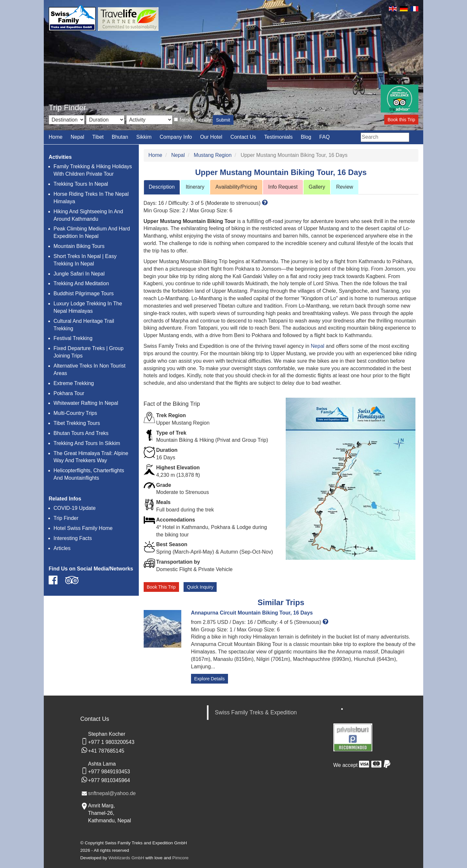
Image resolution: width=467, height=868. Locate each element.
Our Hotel (211, 137)
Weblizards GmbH (126, 858)
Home (56, 137)
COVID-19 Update (75, 508)
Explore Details (210, 679)
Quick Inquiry (200, 587)
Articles (62, 548)
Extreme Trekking (74, 383)
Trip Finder (66, 518)
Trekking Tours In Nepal (81, 184)
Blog (306, 137)
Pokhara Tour (69, 393)
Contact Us (243, 137)
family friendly (196, 120)
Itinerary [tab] (195, 187)
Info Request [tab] (283, 187)
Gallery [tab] (317, 187)
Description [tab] (162, 187)
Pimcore (180, 858)
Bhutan (120, 137)
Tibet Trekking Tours (77, 423)
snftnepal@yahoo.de (112, 793)
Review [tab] (344, 187)
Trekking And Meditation (81, 283)
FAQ (325, 137)
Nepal (78, 137)
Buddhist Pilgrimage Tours (84, 293)
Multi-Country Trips (75, 413)
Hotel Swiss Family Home (83, 528)
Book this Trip (401, 120)
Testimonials (279, 137)
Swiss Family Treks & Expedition (256, 712)
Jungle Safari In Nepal (79, 274)
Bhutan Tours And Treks (81, 433)
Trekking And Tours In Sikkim (87, 443)
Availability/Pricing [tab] (236, 187)
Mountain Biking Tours (79, 246)
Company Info (176, 137)
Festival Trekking (73, 338)
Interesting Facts (73, 538)
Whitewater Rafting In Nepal (86, 403)
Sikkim (144, 137)
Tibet (98, 137)
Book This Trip (161, 587)
